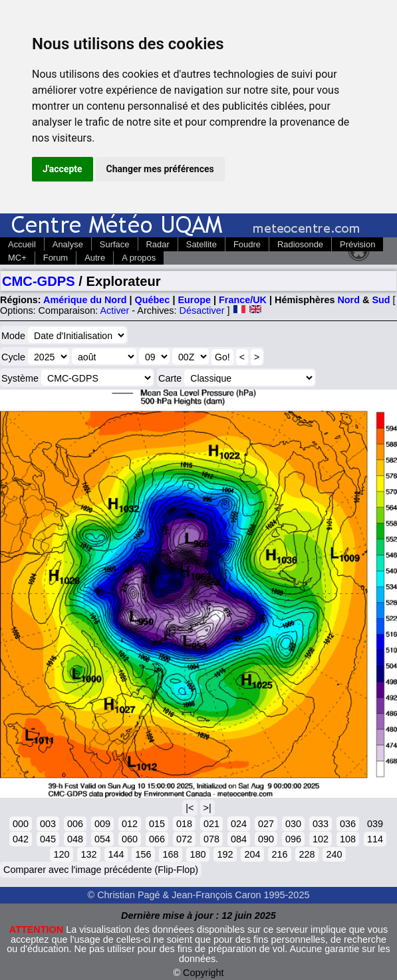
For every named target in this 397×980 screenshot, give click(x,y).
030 (293, 824)
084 (239, 839)
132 (88, 854)
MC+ (17, 258)
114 (375, 839)
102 (321, 839)
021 (211, 824)
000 (21, 824)
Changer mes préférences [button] (160, 169)
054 (102, 839)
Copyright (203, 973)
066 (157, 839)
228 (307, 854)
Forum (56, 258)
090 (266, 839)
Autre (95, 258)
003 (48, 824)
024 (239, 824)
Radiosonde (300, 244)
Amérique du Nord (85, 300)
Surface (115, 244)
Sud (381, 300)
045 (48, 839)
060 (130, 839)
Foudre (247, 244)
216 (279, 854)
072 (184, 839)
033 (321, 824)
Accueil (22, 244)
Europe (194, 300)
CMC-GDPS (39, 281)
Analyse (68, 244)
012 (130, 824)
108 (348, 839)
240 (334, 854)
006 (75, 824)
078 (211, 839)
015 (157, 824)
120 (61, 854)
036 (348, 824)
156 (143, 854)
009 (102, 824)
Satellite (201, 244)
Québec (153, 300)
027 (266, 824)
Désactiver (202, 310)
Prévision (357, 244)
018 (184, 824)
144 (116, 854)
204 (252, 854)
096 (293, 839)
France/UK (243, 300)
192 (225, 854)
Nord (348, 300)
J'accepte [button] (63, 169)
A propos (139, 258)
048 (75, 839)
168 (170, 854)
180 (198, 854)
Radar (158, 244)
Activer (114, 310)
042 (21, 839)
